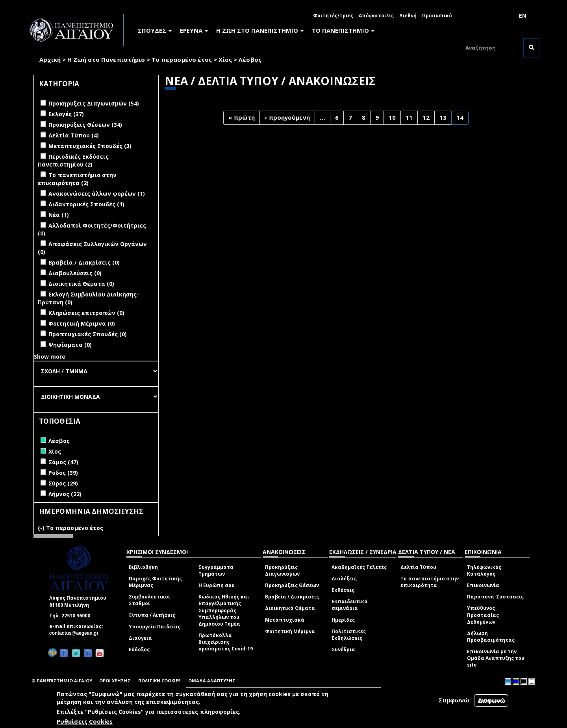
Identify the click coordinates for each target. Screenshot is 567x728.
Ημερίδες (343, 620)
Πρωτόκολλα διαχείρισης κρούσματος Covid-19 (226, 642)
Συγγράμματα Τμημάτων (216, 571)
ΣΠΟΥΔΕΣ (155, 30)
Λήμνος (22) (65, 494)
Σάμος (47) (63, 462)
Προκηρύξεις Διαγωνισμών (282, 571)
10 (392, 117)
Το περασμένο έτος (182, 59)
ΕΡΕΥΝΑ (194, 30)
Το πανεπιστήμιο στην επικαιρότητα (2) (77, 179)
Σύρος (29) (63, 483)
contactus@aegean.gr (76, 633)
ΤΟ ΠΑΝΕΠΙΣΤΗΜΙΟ (343, 30)
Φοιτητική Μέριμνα (290, 631)
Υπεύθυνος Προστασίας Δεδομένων (483, 615)
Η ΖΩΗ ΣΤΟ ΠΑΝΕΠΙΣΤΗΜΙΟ (260, 30)
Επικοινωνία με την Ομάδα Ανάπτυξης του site (496, 658)
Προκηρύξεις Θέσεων (292, 585)
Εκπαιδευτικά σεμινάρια (350, 605)
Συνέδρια (343, 649)
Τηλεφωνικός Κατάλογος (484, 571)
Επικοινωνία (483, 585)
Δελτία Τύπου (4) (74, 135)
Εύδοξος (139, 649)
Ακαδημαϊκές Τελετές (359, 567)
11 (409, 117)
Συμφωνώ (454, 700)
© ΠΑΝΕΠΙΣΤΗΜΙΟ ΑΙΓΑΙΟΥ (62, 681)
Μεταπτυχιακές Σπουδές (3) (90, 146)
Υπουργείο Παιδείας (155, 627)
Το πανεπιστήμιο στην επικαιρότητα (430, 582)
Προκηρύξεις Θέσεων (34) (85, 125)
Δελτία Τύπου (418, 567)
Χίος (225, 59)
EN (523, 16)
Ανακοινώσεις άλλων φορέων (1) (97, 194)
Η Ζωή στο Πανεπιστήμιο (106, 59)
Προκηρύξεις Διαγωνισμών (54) (94, 103)
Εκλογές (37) (66, 114)
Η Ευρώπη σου (217, 585)
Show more (50, 357)
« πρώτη (242, 117)
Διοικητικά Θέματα (290, 608)
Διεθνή (408, 16)
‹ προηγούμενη (287, 117)
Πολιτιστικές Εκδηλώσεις (349, 635)
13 (443, 117)
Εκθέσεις (343, 590)
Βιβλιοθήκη (143, 567)
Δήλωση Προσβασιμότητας (491, 637)
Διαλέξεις (344, 579)
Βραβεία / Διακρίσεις (292, 597)
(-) (42, 528)
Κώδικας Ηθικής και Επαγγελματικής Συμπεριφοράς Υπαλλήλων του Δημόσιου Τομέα (224, 610)
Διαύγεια (140, 638)
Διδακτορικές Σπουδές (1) (86, 204)
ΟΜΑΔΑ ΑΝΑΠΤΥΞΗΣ (212, 681)
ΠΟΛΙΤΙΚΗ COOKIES (159, 681)
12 (426, 117)
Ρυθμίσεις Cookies (85, 721)
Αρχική (50, 59)
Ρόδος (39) (63, 473)
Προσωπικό (437, 16)
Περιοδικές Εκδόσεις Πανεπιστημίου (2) (73, 160)
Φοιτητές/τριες (333, 16)
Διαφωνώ (491, 701)
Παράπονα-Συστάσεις (495, 597)
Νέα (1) (59, 215)
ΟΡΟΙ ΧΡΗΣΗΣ (115, 681)
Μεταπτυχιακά (285, 620)
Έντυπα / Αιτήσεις (152, 615)
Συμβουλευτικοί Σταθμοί (149, 600)
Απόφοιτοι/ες (376, 16)
